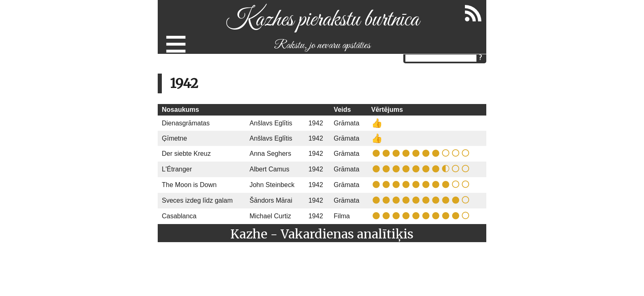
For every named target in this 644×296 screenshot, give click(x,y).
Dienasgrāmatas (186, 123)
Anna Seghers (270, 154)
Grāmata (347, 123)
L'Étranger (177, 169)
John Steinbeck (272, 185)
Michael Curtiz (270, 216)
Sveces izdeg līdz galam (197, 200)
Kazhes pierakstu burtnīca (322, 20)
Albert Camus (269, 169)
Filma (342, 216)
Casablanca (179, 216)
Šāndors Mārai (271, 200)
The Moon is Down (189, 185)
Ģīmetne (174, 138)
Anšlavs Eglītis (271, 123)
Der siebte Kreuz (186, 154)
